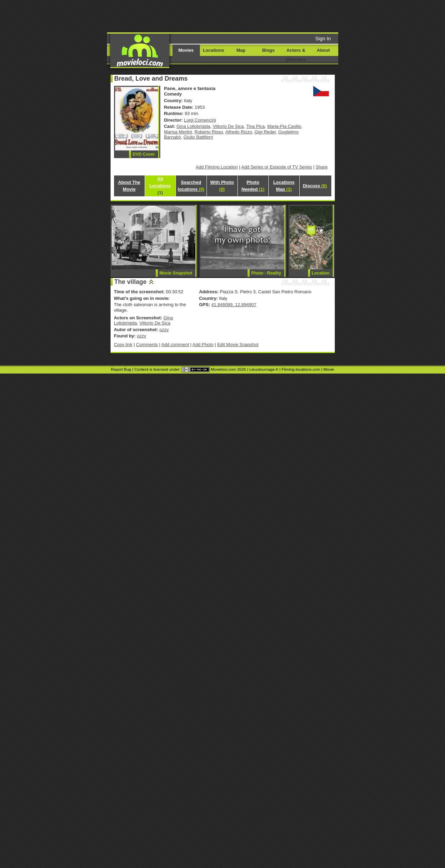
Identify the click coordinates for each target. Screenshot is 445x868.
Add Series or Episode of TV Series (277, 167)
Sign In (323, 39)
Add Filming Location (217, 167)
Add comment (175, 345)
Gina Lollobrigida (193, 126)
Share (322, 167)
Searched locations (191, 186)
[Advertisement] (276, 16)
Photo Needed (253, 186)
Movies (186, 50)
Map (241, 50)
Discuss (315, 186)
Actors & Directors (296, 55)
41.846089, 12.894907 (234, 305)
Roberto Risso (209, 132)
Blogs (268, 50)
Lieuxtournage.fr (264, 369)
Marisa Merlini (178, 132)
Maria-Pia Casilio (284, 126)
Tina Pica (256, 126)
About (323, 50)
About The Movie (129, 186)
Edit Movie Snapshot (238, 345)
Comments (147, 345)
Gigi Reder (265, 132)
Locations (213, 50)
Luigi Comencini (200, 120)
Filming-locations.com (301, 369)
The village (131, 282)
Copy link (123, 345)
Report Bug (121, 369)
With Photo (222, 186)
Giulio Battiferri (198, 137)
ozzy (164, 330)
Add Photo (203, 345)
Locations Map (284, 186)
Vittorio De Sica (228, 126)
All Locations (160, 186)
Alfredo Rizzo (239, 132)
